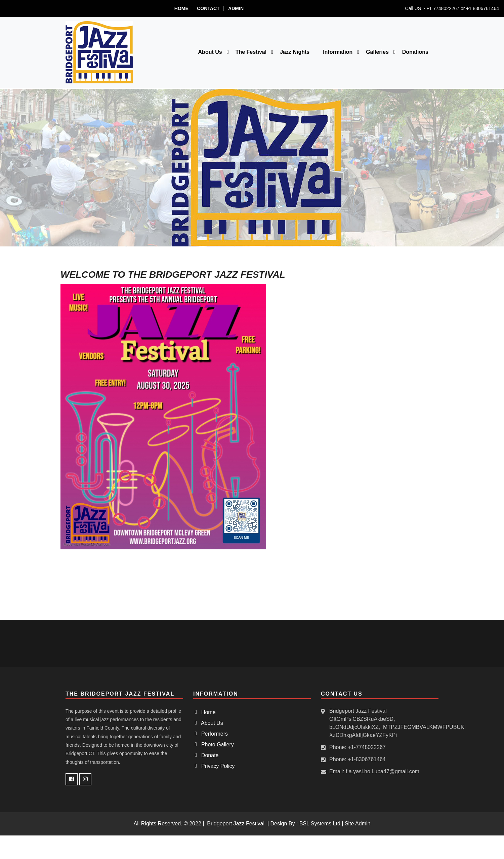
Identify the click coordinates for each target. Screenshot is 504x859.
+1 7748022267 (443, 8)
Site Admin (358, 824)
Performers (213, 734)
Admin (236, 8)
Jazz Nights (295, 52)
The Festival (251, 52)
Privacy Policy (216, 766)
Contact (208, 8)
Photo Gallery (216, 745)
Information (338, 52)
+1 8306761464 (482, 8)
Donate (208, 755)
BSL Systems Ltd (320, 824)
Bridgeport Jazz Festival (236, 824)
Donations (415, 52)
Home (181, 8)
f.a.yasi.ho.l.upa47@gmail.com (383, 771)
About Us (210, 52)
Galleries (377, 52)
